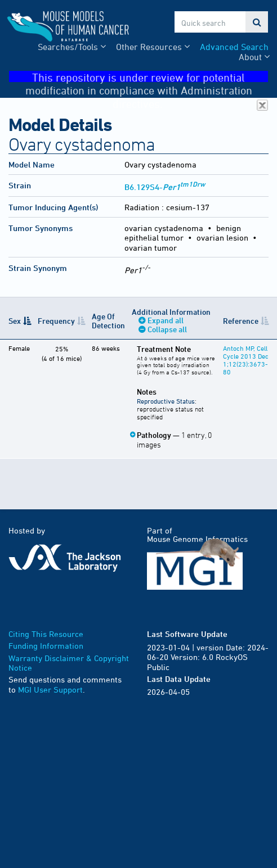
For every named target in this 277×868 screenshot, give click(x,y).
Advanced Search (234, 47)
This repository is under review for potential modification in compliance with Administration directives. (147, 77)
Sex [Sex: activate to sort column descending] (15, 321)
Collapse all (167, 329)
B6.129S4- (165, 187)
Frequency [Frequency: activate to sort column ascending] (56, 321)
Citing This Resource (46, 634)
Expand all (166, 320)
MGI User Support (50, 690)
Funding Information (46, 646)
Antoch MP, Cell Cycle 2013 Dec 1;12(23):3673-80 (246, 360)
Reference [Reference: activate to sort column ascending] (241, 321)
